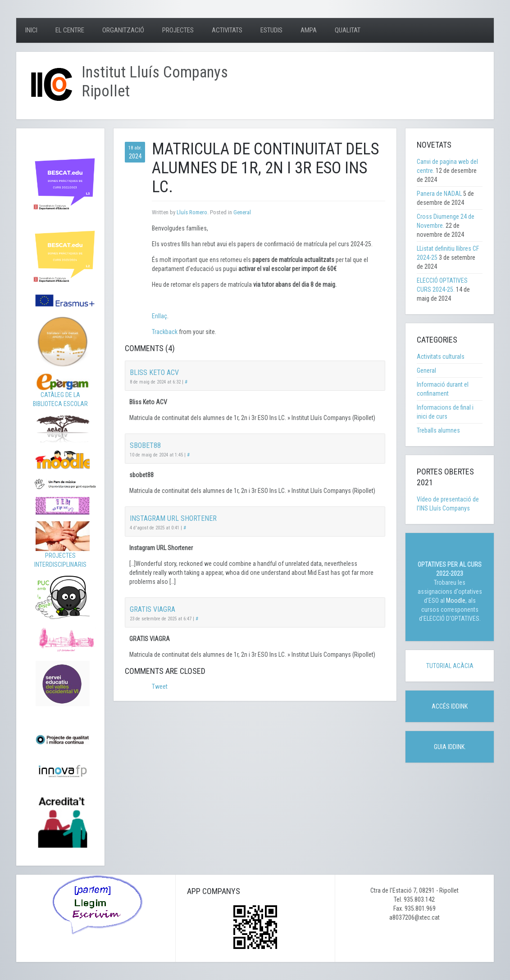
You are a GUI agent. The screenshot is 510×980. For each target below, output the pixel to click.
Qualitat (348, 30)
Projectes (178, 30)
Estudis (271, 30)
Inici (31, 30)
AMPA (309, 30)
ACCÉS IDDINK (450, 706)
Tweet (160, 686)
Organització (123, 30)
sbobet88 (145, 445)
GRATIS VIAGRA (153, 609)
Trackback (165, 332)
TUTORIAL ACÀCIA (450, 666)
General (242, 212)
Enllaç (159, 316)
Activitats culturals (441, 357)
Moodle (456, 601)
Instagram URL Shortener (173, 518)
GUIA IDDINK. (450, 747)
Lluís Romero (192, 212)
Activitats (227, 30)
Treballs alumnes (438, 430)
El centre (70, 30)
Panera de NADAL (439, 194)
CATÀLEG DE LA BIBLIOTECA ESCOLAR (61, 393)
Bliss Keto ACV (154, 373)
